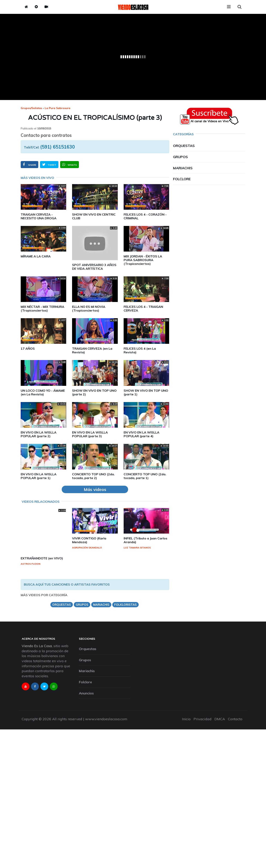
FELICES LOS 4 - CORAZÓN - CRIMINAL (145, 216)
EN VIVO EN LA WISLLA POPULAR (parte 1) (39, 476)
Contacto (235, 719)
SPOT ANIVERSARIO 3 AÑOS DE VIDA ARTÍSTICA (94, 267)
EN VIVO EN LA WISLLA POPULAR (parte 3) (90, 434)
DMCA (220, 719)
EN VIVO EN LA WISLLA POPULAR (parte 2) (39, 434)
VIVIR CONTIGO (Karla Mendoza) (89, 540)
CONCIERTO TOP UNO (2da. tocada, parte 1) (145, 476)
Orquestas (184, 146)
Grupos (180, 157)
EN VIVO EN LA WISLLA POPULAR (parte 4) (141, 434)
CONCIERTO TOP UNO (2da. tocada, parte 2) (93, 476)
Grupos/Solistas (31, 108)
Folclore (182, 179)
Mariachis (183, 168)
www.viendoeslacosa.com (106, 719)
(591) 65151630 (58, 147)
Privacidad (203, 719)
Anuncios (86, 693)
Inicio (186, 719)
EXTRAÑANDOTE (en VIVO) (42, 558)
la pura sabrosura (58, 108)
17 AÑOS (28, 348)
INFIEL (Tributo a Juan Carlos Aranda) (145, 540)
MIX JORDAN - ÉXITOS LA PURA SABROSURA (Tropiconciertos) (143, 260)
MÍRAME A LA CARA (36, 256)
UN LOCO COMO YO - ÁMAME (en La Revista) (43, 392)
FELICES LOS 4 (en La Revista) (140, 350)
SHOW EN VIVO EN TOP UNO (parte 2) (94, 392)
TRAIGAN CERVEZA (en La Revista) (92, 350)
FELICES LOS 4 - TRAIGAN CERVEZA (143, 309)
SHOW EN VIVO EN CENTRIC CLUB (94, 216)
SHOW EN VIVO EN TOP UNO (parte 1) (146, 392)
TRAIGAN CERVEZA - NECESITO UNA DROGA (39, 216)
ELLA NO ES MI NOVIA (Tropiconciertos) (89, 309)
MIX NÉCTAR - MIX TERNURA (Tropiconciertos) (42, 309)
